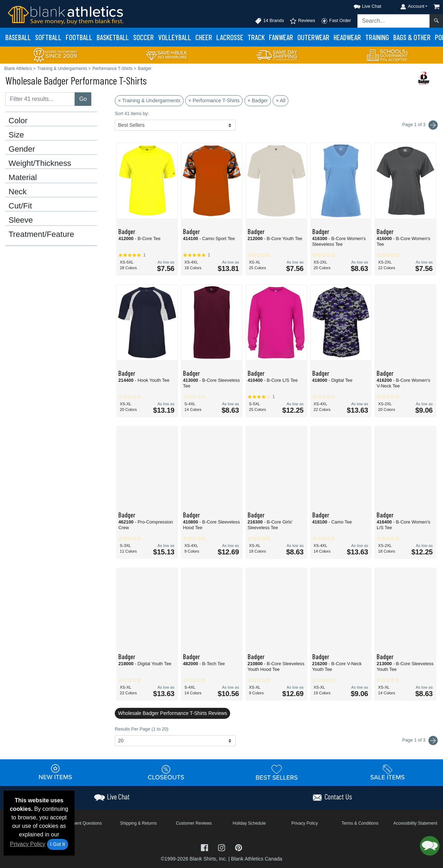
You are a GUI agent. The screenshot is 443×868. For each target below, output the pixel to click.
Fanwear (281, 37)
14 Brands (269, 21)
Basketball (113, 37)
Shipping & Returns (138, 823)
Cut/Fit (20, 206)
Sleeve (21, 220)
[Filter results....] (40, 99)
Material (23, 178)
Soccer (144, 37)
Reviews (302, 21)
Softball (48, 37)
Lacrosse (230, 37)
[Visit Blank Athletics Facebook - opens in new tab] (205, 847)
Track (256, 37)
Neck (18, 192)
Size (16, 135)
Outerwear (313, 37)
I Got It (58, 844)
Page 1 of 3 (420, 740)
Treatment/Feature (41, 234)
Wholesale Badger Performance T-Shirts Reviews (172, 713)
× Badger (258, 101)
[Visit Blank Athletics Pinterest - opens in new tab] (239, 847)
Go (83, 99)
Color (18, 121)
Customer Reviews (194, 823)
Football (79, 37)
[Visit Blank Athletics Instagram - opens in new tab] (222, 847)
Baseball (18, 37)
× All (280, 101)
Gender (22, 149)
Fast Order (336, 21)
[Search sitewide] (394, 21)
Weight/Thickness (40, 163)
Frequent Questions (83, 823)
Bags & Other (412, 37)
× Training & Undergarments (149, 101)
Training (377, 37)
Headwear (347, 37)
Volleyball (175, 37)
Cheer (204, 37)
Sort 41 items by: (132, 113)
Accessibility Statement (415, 823)
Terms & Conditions (360, 823)
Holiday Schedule (249, 823)
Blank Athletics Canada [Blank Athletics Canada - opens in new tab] (256, 859)
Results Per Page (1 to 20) (142, 729)
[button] (361, 5)
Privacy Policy (28, 844)
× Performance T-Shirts (214, 101)
